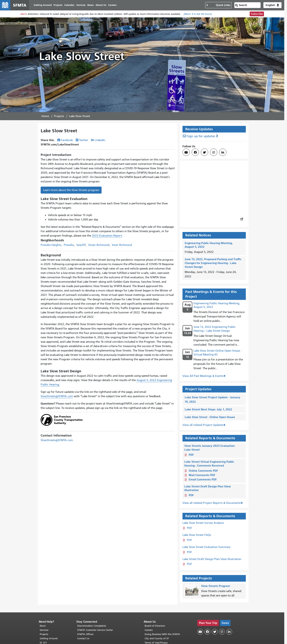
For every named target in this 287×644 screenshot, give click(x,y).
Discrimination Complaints (92, 626)
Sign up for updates (201, 136)
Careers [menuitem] (112, 5)
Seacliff (81, 245)
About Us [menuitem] (101, 5)
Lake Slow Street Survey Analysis (203, 523)
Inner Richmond (122, 245)
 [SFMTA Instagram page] (214, 152)
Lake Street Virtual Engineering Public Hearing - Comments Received (209, 464)
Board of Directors (155, 626)
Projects (59, 116)
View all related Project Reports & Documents (211, 503)
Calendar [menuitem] (69, 5)
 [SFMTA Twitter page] (204, 152)
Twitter (84, 140)
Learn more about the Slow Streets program (71, 190)
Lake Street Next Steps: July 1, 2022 (208, 409)
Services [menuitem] (81, 5)
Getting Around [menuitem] (43, 5)
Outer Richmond (99, 245)
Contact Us (83, 638)
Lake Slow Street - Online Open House (210, 417)
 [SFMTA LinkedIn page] (223, 152)
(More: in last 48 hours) (198, 14)
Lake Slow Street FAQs (197, 535)
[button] (272, 5)
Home (45, 116)
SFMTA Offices (85, 634)
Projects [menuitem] (58, 5)
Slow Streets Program (216, 586)
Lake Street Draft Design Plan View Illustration (212, 559)
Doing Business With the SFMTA (162, 634)
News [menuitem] (91, 5)
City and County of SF (157, 638)
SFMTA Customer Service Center (95, 630)
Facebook (67, 140)
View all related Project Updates (203, 425)
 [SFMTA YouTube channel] (186, 152)
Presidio (69, 245)
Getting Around (49, 638)
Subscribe (257, 14)
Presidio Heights (51, 245)
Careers (149, 630)
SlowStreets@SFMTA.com (57, 396)
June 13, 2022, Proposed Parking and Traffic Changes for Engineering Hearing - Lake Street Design (213, 263)
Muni (43, 626)
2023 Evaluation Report (107, 236)
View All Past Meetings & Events (203, 376)
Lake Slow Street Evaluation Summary (207, 547)
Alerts (24, 14)
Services (44, 630)
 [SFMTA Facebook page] (195, 152)
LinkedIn (100, 140)
